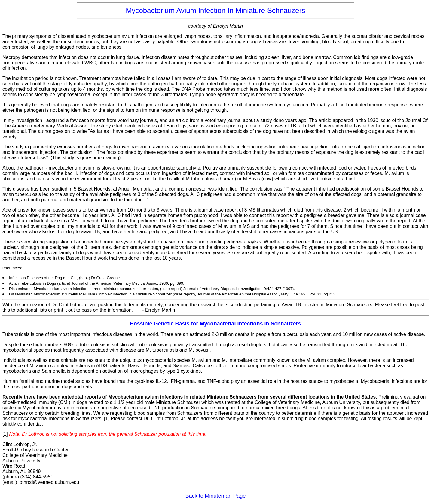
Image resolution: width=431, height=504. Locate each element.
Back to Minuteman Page (215, 496)
